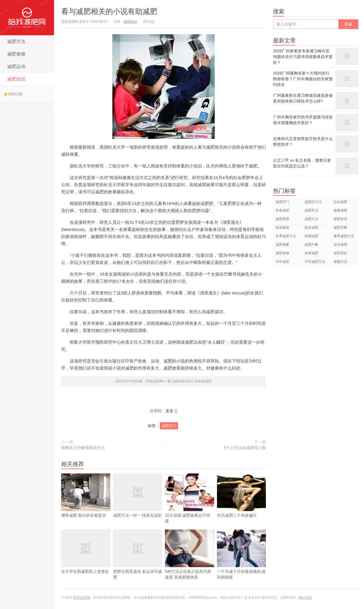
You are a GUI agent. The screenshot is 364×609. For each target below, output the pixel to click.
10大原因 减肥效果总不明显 (190, 507)
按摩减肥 (311, 253)
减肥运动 (16, 66)
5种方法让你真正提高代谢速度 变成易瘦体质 (190, 563)
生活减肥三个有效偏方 (242, 504)
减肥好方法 (313, 202)
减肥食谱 (340, 219)
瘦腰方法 (340, 262)
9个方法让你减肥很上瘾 (245, 448)
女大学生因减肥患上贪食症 (86, 560)
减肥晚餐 (282, 245)
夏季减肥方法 (344, 236)
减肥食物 (16, 54)
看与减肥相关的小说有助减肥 (109, 11)
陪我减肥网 (27, 18)
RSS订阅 (13, 94)
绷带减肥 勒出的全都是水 (86, 504)
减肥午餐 (311, 245)
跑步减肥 (311, 227)
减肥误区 (340, 253)
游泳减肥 (340, 245)
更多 (169, 411)
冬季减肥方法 (286, 236)
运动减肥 (340, 202)
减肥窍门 (169, 426)
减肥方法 (16, 41)
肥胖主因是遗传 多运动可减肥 (138, 563)
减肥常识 (311, 210)
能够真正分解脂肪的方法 (83, 448)
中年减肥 (282, 262)
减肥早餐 (340, 227)
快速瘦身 (282, 227)
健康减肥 (340, 210)
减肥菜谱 (282, 219)
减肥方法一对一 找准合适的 (138, 504)
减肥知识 (16, 79)
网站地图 (305, 598)
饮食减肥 (282, 210)
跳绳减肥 (311, 236)
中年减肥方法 (315, 262)
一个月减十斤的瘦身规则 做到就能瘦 (242, 563)
